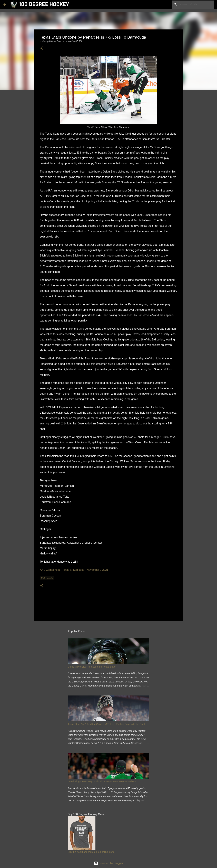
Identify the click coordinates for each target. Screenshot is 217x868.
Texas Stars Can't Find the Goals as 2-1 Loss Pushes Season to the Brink (107, 724)
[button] (42, 48)
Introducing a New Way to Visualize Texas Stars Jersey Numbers (102, 781)
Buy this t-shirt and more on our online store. (91, 852)
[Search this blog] (196, 5)
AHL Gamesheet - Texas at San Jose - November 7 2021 (74, 570)
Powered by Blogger (109, 863)
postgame (47, 578)
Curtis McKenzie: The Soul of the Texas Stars (92, 667)
